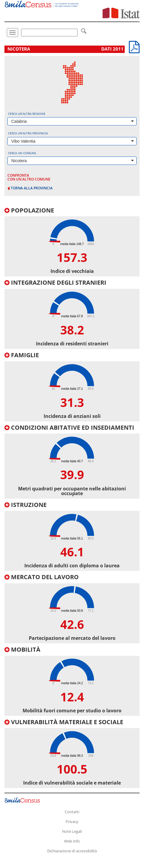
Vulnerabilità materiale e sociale (64, 722)
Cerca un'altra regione (27, 114)
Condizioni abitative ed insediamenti (69, 427)
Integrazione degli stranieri (55, 282)
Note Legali (72, 831)
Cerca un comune (22, 153)
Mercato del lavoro (42, 577)
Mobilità (22, 649)
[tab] (72, 242)
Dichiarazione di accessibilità (72, 851)
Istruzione (26, 505)
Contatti (72, 812)
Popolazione (29, 210)
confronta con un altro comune (29, 177)
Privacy (72, 822)
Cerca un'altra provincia (28, 133)
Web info (72, 841)
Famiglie (22, 355)
